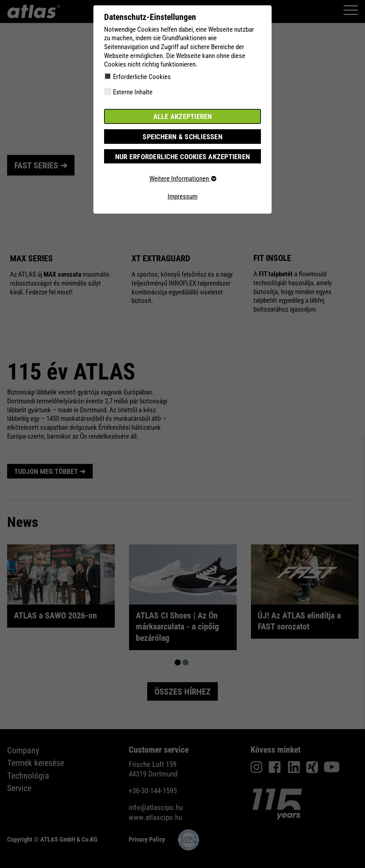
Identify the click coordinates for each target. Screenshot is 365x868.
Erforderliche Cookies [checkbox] (142, 77)
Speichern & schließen (182, 136)
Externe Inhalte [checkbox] (133, 92)
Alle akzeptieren (182, 116)
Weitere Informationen (182, 178)
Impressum (182, 196)
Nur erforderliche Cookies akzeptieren (182, 155)
